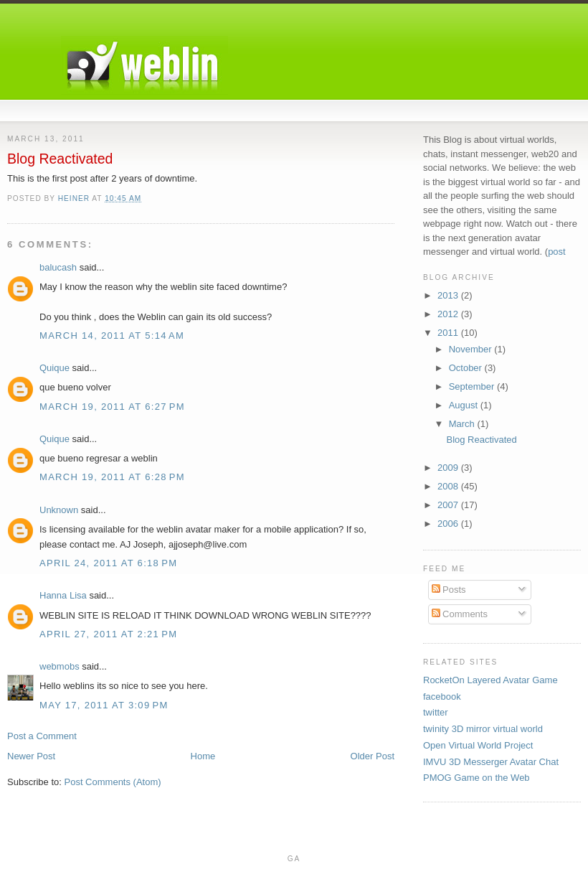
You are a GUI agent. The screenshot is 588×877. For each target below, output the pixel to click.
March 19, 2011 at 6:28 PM (112, 477)
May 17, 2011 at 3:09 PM (104, 705)
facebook (442, 697)
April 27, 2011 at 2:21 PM (108, 634)
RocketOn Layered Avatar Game (490, 680)
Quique (54, 368)
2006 (449, 524)
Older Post (373, 756)
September (473, 386)
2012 (449, 314)
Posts (449, 590)
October (467, 368)
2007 (449, 505)
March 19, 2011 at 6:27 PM (112, 407)
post (557, 252)
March (463, 424)
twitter (436, 712)
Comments (460, 614)
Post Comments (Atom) (113, 782)
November (472, 349)
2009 (449, 468)
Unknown (59, 510)
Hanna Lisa (63, 595)
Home (203, 756)
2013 (449, 295)
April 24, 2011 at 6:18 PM (108, 563)
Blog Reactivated (481, 440)
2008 (449, 486)
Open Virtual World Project (478, 745)
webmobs (60, 666)
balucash (58, 267)
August (465, 405)
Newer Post (31, 756)
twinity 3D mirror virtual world (483, 729)
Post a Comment (42, 736)
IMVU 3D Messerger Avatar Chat (491, 762)
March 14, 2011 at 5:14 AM (112, 336)
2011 (449, 333)
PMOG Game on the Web (476, 778)
